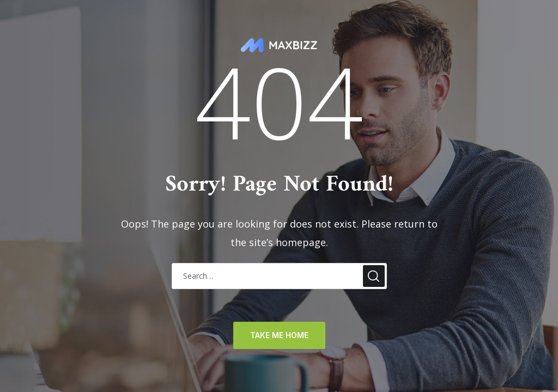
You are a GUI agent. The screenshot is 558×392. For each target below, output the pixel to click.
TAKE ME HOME (279, 335)
